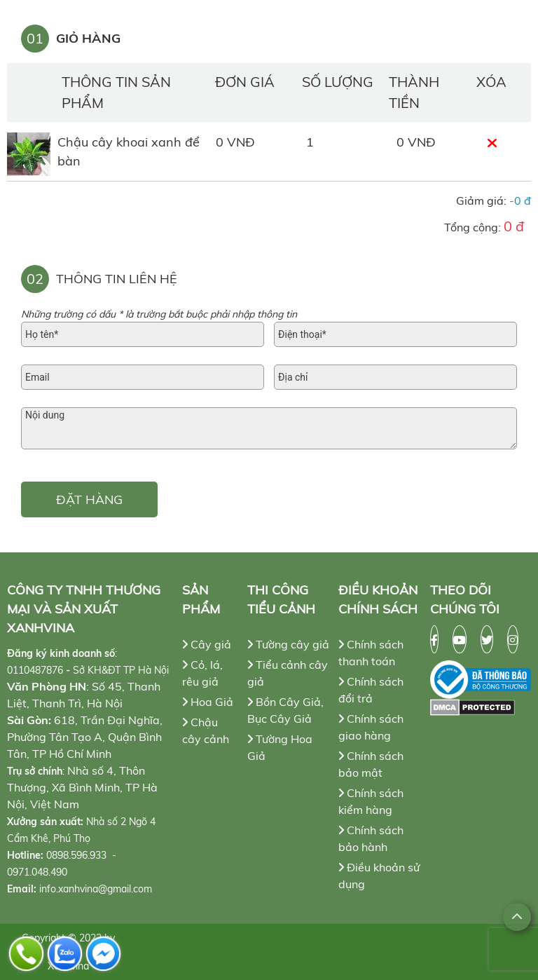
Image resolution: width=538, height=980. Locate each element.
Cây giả (207, 644)
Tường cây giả (288, 644)
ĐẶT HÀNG (89, 499)
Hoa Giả (208, 702)
